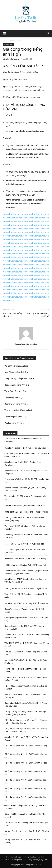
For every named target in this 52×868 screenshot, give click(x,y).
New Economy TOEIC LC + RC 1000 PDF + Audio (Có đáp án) (25, 696)
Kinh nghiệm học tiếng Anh (33, 857)
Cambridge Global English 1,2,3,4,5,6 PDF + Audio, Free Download (26, 704)
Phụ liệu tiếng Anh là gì (14, 423)
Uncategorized (16, 40)
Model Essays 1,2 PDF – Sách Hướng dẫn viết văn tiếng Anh (26, 472)
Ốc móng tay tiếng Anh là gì (16, 404)
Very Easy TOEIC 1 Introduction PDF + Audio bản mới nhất (25, 528)
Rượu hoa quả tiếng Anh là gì (17, 385)
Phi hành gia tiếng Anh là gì (16, 366)
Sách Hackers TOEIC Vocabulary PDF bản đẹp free (26, 603)
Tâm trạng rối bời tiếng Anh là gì (18, 410)
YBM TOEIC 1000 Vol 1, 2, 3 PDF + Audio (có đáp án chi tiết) (27, 645)
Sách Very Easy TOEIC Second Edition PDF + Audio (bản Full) (26, 536)
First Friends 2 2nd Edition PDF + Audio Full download (23, 440)
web (5, 214)
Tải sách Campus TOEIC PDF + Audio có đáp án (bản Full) (25, 551)
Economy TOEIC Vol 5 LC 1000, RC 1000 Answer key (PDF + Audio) (27, 636)
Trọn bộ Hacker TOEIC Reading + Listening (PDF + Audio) (26, 596)
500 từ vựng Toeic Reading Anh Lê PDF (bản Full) (26, 565)
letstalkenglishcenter (11, 59)
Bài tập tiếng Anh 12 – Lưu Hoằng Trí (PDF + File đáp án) (25, 841)
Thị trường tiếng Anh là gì (15, 391)
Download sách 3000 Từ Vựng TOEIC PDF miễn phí (26, 559)
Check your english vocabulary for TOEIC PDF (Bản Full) (26, 619)
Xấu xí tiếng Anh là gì (13, 398)
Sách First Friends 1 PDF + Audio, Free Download (25, 448)
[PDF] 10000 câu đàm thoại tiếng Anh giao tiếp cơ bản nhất (26, 687)
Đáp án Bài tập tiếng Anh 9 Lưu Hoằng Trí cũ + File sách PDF (26, 807)
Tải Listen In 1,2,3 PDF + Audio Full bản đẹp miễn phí (25, 498)
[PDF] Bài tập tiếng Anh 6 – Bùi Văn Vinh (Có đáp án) (25, 773)
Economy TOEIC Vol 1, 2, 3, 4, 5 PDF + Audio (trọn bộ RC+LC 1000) (26, 679)
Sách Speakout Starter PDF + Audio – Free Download (23, 464)
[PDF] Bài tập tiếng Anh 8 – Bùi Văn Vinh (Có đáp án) (25, 790)
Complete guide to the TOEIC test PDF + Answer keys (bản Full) (25, 628)
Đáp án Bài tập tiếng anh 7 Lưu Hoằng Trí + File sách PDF (25, 816)
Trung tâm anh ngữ (13, 857)
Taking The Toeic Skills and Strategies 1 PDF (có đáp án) (25, 670)
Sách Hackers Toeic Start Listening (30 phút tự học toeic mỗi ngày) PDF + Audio (26, 572)
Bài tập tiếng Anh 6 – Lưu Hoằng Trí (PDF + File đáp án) (27, 833)
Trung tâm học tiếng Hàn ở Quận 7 (19, 379)
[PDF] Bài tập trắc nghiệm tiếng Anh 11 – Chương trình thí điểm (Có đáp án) (26, 722)
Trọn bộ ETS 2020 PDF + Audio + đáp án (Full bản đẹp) (26, 653)
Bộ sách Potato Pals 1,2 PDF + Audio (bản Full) (24, 506)
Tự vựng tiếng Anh (18, 860)
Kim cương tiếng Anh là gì (15, 417)
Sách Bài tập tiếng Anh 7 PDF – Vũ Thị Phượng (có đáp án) (26, 739)
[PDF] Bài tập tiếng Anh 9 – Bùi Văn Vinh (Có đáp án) (25, 781)
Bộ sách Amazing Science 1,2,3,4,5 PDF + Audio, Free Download (25, 489)
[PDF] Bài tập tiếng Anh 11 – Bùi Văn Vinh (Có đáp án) (26, 756)
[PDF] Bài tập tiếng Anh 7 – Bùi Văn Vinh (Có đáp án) (25, 798)
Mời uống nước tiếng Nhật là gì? (12, 315)
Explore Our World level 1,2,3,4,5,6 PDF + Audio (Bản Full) (27, 481)
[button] (48, 33)
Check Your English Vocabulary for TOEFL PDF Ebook (24, 610)
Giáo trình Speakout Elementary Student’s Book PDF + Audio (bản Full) (27, 455)
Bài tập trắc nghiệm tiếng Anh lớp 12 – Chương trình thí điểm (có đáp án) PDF (27, 713)
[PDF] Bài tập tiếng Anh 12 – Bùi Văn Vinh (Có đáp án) (26, 747)
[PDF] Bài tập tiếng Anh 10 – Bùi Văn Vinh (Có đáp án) (26, 764)
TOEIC (7, 860)
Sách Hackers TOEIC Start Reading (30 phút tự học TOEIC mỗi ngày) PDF (26, 581)
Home (5, 40)
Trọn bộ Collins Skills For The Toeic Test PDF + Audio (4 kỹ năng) (24, 519)
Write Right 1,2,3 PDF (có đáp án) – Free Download (26, 512)
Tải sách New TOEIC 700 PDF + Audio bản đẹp (24, 544)
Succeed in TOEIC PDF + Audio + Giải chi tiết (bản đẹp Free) (26, 662)
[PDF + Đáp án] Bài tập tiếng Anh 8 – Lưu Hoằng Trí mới (26, 824)
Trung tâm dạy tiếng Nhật (38, 860)
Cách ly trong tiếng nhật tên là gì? (38, 315)
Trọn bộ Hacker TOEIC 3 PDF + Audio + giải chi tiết (26, 588)
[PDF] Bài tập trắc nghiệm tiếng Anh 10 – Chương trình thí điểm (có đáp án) (26, 730)
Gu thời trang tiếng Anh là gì (16, 372)
